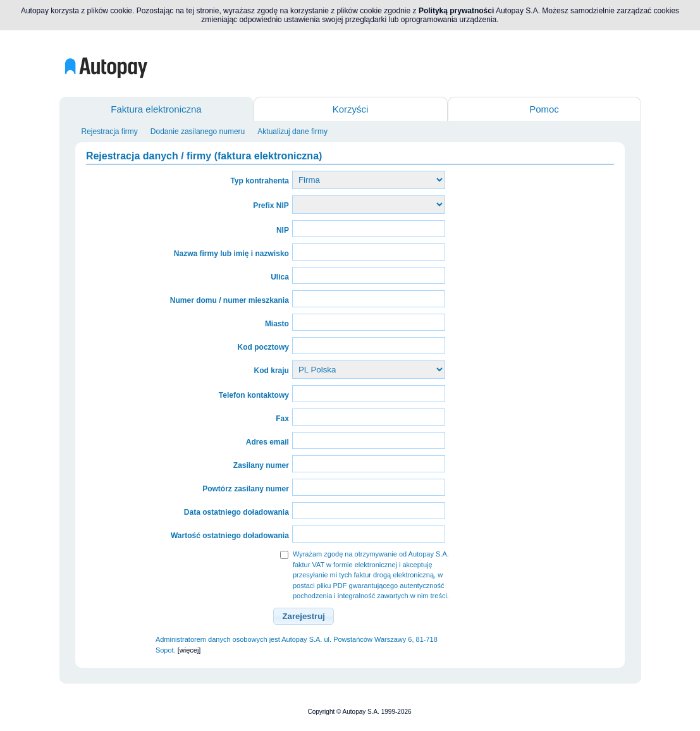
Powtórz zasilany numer (246, 489)
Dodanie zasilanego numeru (198, 132)
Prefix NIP (271, 206)
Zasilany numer (261, 465)
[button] (304, 617)
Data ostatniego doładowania (236, 512)
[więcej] (189, 650)
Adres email (267, 442)
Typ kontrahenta (259, 181)
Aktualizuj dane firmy (292, 132)
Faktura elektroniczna (156, 109)
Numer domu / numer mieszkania (230, 300)
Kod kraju (272, 371)
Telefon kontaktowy (254, 395)
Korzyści (351, 109)
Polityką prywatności (456, 11)
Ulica (280, 277)
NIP (283, 230)
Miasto (277, 324)
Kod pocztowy (263, 347)
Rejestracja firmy (110, 132)
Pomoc (544, 109)
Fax (282, 419)
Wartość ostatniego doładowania (230, 536)
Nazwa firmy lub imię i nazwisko (231, 254)
